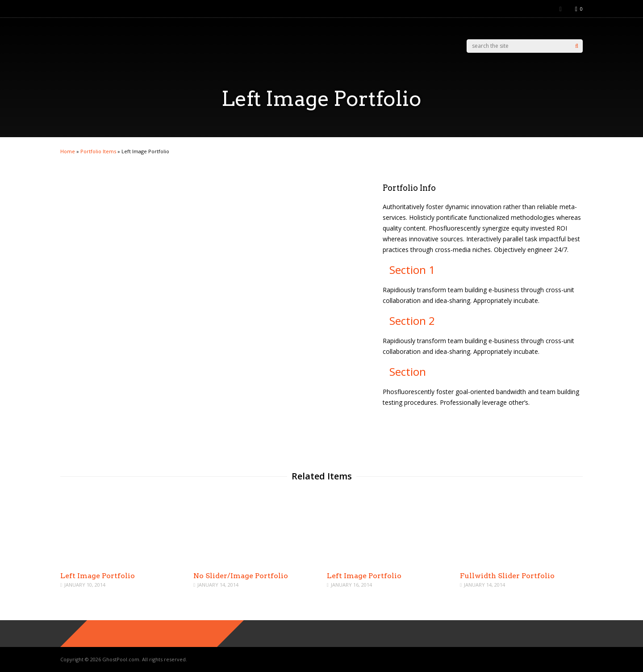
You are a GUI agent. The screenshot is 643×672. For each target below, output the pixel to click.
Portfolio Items (98, 151)
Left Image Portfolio (98, 576)
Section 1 (412, 270)
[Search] (577, 46)
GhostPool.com (121, 659)
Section (408, 372)
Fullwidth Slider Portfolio (507, 576)
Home (68, 151)
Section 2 (412, 321)
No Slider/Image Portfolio (241, 576)
